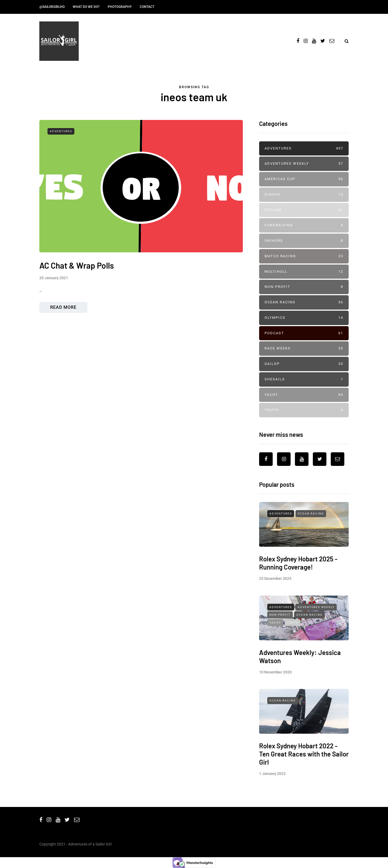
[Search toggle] (344, 41)
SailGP (304, 364)
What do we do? (86, 7)
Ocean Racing (304, 302)
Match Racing (304, 256)
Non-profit (304, 287)
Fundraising (304, 225)
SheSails (304, 379)
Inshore (304, 241)
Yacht (304, 395)
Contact (147, 7)
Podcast (304, 333)
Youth (304, 410)
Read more (63, 307)
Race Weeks (304, 349)
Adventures (61, 131)
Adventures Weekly (304, 164)
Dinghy (304, 195)
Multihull (304, 272)
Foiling (304, 210)
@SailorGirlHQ (52, 7)
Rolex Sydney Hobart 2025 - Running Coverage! (298, 589)
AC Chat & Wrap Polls (77, 265)
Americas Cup (304, 179)
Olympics (304, 318)
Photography (120, 7)
